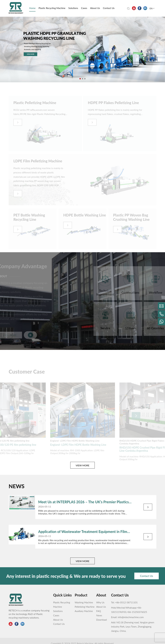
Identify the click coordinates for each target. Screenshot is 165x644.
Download (101, 620)
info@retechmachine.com (130, 617)
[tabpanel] (82, 49)
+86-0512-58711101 (126, 602)
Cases (56, 615)
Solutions (58, 611)
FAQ (99, 611)
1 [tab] (80, 79)
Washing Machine (84, 602)
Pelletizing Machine (85, 607)
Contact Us (147, 576)
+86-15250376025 (137, 612)
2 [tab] (83, 79)
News (99, 615)
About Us (58, 620)
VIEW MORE (82, 465)
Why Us (100, 602)
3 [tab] (85, 79)
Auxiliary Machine (84, 611)
